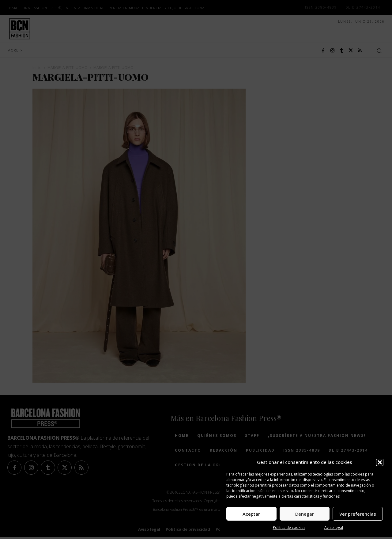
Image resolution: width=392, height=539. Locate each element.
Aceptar (251, 514)
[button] (380, 462)
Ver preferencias (358, 514)
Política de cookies (289, 528)
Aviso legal (334, 528)
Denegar (305, 514)
